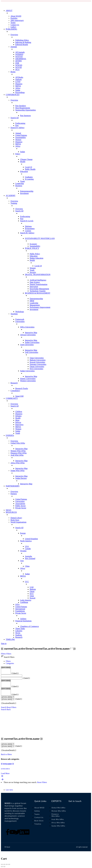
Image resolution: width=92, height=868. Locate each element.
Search (4, 707)
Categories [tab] (10, 663)
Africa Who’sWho (18, 463)
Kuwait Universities (37, 362)
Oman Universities (37, 367)
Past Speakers (21, 106)
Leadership (20, 183)
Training (14, 203)
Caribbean (24, 602)
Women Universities (28, 381)
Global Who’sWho (18, 443)
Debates (18, 416)
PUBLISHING (11, 29)
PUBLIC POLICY (32, 248)
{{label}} (15, 673)
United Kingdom (31, 539)
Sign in (4, 643)
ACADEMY (11, 196)
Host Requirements (23, 108)
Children (19, 412)
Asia (22, 561)
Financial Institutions (23, 621)
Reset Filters (11, 707)
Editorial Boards (22, 44)
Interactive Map (31, 333)
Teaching (14, 314)
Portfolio (14, 18)
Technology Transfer (38, 291)
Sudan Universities (32, 342)
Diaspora (19, 84)
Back (9, 709)
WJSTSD (19, 57)
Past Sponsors (25, 116)
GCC (27, 582)
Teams (13, 23)
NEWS (8, 510)
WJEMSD (19, 54)
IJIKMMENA (21, 59)
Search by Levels (27, 221)
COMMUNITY (12, 398)
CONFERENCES (13, 95)
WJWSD (19, 65)
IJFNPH (18, 61)
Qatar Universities (37, 358)
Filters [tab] (8, 661)
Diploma (28, 226)
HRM (32, 301)
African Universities (28, 335)
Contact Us (15, 25)
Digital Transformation (39, 284)
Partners (14, 494)
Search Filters (8, 657)
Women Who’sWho (18, 451)
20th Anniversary (17, 20)
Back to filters (6, 754)
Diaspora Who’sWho (19, 453)
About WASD (16, 16)
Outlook (18, 79)
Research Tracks (22, 388)
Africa (18, 88)
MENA (18, 86)
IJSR (17, 63)
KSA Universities (36, 369)
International (20, 609)
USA (27, 546)
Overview (14, 35)
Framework (20, 319)
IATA (17, 604)
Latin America (26, 600)
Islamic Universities (28, 379)
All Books (19, 77)
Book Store (15, 520)
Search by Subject (17, 128)
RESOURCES (11, 512)
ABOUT (9, 11)
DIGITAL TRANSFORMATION (38, 275)
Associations (20, 504)
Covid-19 (38, 266)
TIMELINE (10, 639)
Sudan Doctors (21, 478)
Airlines (23, 619)
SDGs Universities (27, 327)
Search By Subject (27, 233)
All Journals (20, 52)
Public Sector (20, 506)
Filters (4, 654)
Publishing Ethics (22, 40)
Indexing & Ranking (23, 42)
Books (13, 72)
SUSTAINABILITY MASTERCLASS (40, 238)
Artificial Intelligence (38, 280)
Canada (28, 549)
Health (23, 162)
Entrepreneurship (27, 191)
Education (24, 171)
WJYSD (19, 67)
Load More (5, 773)
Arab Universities (27, 345)
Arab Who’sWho (17, 455)
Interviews (19, 425)
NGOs (18, 633)
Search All (15, 118)
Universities (20, 321)
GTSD (18, 82)
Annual (18, 133)
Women (18, 140)
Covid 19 (28, 167)
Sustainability (21, 137)
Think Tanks (20, 629)
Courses (28, 231)
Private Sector (21, 508)
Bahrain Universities (38, 360)
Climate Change (26, 159)
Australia (28, 556)
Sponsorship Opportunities (26, 110)
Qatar (32, 596)
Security (33, 272)
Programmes (30, 229)
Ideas (17, 420)
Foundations (20, 611)
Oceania (23, 551)
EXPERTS (10, 435)
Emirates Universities (38, 364)
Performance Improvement (40, 307)
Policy (18, 154)
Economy (33, 244)
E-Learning (29, 179)
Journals (14, 47)
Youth (22, 181)
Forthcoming (20, 123)
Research (14, 383)
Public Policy (35, 254)
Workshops (20, 312)
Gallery (13, 27)
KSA (32, 594)
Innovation (34, 287)
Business (19, 186)
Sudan (18, 90)
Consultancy (15, 391)
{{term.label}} (6, 667)
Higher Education (36, 258)
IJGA (17, 70)
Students (19, 635)
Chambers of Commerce (29, 626)
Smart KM (19, 396)
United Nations (21, 135)
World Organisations (18, 522)
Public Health (30, 169)
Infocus (18, 422)
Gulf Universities (32, 352)
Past (17, 125)
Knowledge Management (39, 289)
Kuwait (33, 598)
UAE (32, 587)
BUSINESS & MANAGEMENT (38, 293)
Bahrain (33, 589)
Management (35, 305)
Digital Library (16, 518)
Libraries (19, 631)
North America (26, 541)
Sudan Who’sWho (18, 471)
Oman (32, 591)
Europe (23, 533)
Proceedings (20, 92)
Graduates (29, 177)
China (27, 566)
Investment (24, 193)
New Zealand (30, 558)
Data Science (35, 282)
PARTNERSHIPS (13, 486)
